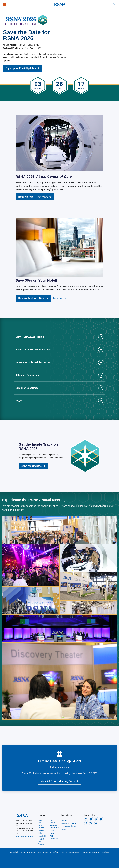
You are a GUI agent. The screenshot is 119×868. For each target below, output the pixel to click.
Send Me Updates (33, 466)
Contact (41, 839)
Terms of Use (54, 852)
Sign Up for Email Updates (23, 68)
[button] (86, 819)
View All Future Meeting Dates (60, 781)
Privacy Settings (86, 852)
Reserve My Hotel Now (33, 298)
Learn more (60, 298)
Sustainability (43, 836)
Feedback (105, 852)
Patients (64, 820)
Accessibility (97, 852)
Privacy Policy (64, 852)
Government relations (69, 826)
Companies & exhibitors (69, 823)
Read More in (35, 197)
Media (64, 829)
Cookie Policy (75, 852)
